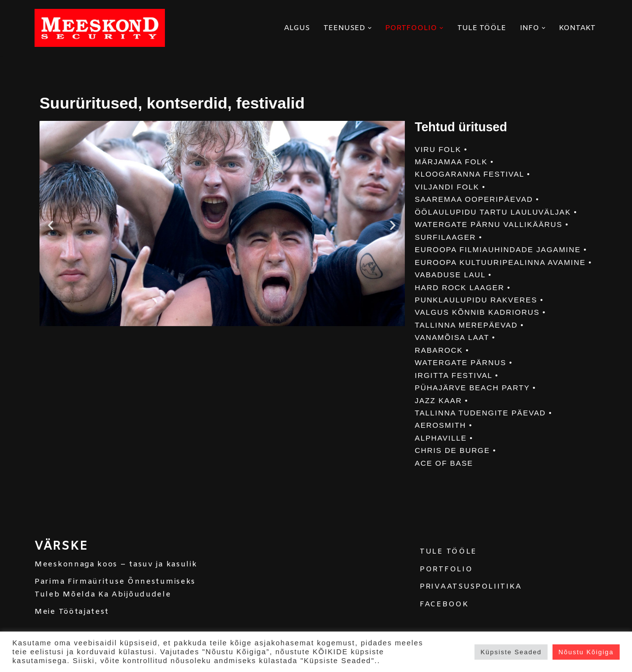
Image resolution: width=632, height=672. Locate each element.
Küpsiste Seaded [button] (511, 652)
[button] (370, 28)
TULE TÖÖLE (482, 28)
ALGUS (297, 28)
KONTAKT (577, 28)
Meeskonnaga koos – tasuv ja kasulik (116, 578)
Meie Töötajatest (72, 626)
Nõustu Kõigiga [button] (586, 652)
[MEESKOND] (100, 28)
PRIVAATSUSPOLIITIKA (471, 600)
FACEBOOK (444, 618)
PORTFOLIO (446, 583)
